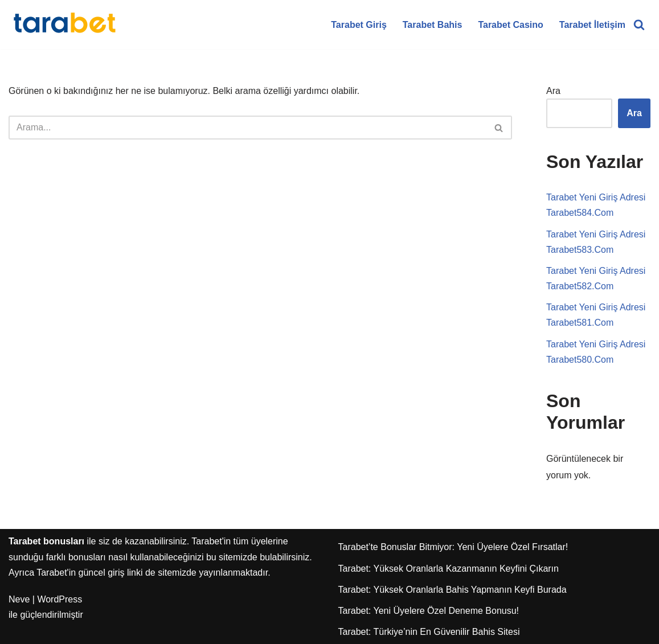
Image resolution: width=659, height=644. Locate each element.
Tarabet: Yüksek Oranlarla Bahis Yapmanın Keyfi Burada (453, 590)
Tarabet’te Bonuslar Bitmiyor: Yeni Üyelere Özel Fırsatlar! (453, 547)
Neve (19, 599)
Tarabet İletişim (592, 25)
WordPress (60, 599)
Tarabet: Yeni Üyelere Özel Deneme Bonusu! (429, 611)
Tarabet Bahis (433, 25)
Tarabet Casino (510, 25)
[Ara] (639, 24)
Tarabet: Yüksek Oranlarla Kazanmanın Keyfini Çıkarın (449, 569)
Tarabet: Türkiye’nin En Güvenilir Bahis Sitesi (429, 632)
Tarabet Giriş (359, 25)
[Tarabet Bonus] (66, 24)
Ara (553, 91)
